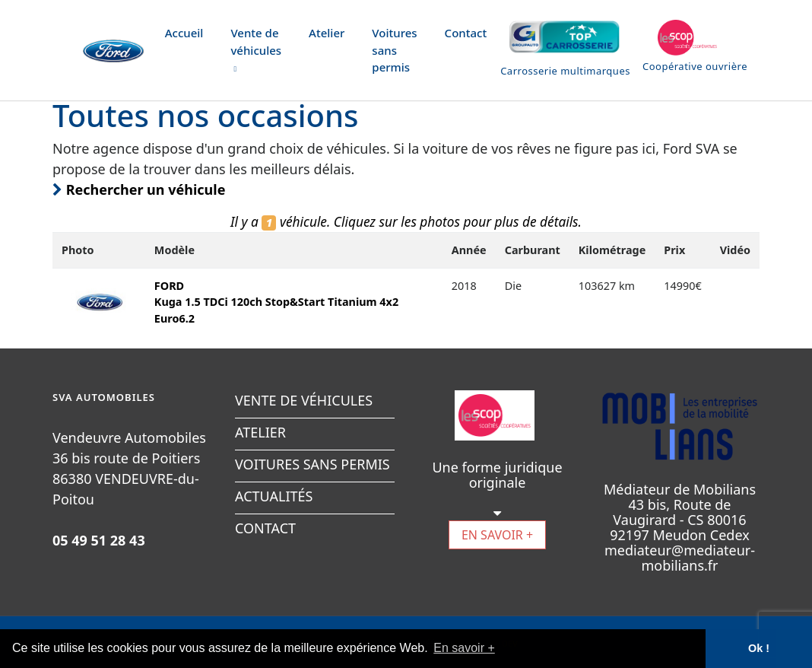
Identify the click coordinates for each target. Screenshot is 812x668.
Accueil (184, 33)
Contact (466, 33)
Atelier (327, 33)
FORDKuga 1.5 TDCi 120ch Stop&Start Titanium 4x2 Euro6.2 (276, 302)
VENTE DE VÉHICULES (304, 400)
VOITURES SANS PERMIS (312, 464)
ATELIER (260, 432)
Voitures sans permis (394, 50)
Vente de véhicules (256, 49)
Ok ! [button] (759, 648)
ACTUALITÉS (274, 496)
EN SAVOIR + (497, 535)
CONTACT (265, 528)
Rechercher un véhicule (139, 189)
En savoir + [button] (464, 648)
